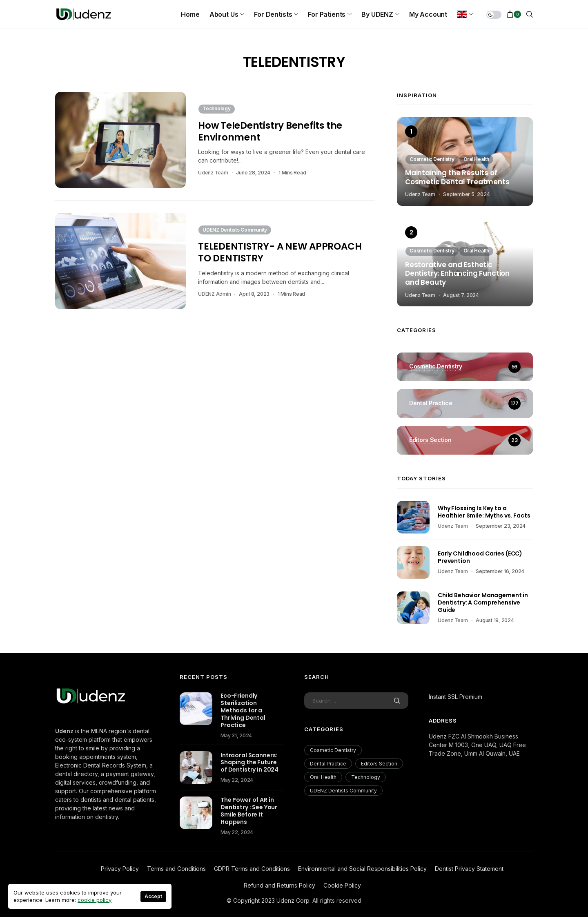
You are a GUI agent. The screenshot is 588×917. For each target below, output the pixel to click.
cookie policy (95, 900)
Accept (153, 896)
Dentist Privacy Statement (469, 869)
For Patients (327, 14)
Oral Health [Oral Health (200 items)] (323, 777)
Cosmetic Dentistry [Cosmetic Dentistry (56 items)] (333, 750)
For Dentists (273, 14)
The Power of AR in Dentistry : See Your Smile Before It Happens (249, 811)
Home (190, 14)
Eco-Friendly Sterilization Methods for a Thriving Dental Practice (243, 710)
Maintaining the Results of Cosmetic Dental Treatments (457, 178)
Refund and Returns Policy (280, 885)
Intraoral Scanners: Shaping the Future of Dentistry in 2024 (249, 763)
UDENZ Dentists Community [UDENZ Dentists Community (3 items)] (343, 791)
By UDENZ (377, 14)
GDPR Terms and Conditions (252, 869)
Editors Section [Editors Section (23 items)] (379, 764)
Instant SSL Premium (455, 697)
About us (224, 14)
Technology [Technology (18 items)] (366, 777)
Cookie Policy (342, 885)
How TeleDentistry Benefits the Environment (270, 131)
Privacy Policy (120, 869)
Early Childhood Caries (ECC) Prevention (480, 557)
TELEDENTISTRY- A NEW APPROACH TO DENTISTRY (280, 252)
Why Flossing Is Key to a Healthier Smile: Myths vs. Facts (484, 512)
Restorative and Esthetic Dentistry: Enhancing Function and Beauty (457, 274)
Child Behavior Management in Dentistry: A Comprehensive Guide (483, 602)
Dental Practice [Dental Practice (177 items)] (328, 764)
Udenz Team (213, 173)
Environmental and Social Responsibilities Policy (362, 869)
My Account (428, 14)
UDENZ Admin (214, 294)
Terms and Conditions (176, 869)
